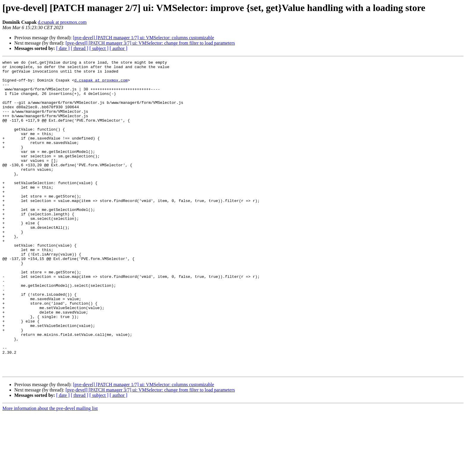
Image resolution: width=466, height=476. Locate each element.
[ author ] (119, 48)
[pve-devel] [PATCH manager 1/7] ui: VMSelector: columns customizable (143, 38)
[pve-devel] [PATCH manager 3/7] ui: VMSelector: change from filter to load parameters (150, 43)
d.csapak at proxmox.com (62, 22)
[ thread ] (79, 48)
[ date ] (63, 48)
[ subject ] (99, 48)
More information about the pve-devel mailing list (50, 471)
